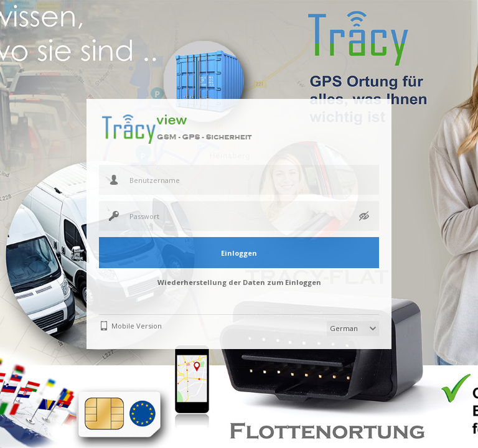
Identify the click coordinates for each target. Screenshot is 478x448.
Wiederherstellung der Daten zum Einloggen (239, 282)
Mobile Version (137, 326)
